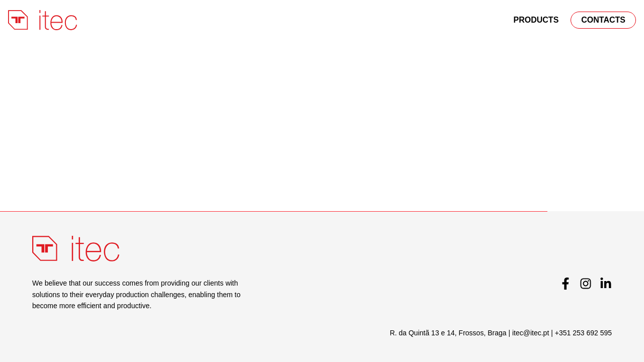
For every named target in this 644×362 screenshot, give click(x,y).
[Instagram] (586, 284)
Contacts (603, 20)
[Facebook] (566, 284)
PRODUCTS (536, 20)
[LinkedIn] (606, 284)
